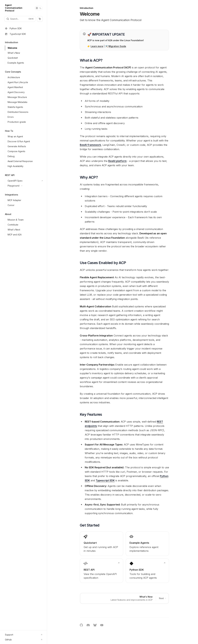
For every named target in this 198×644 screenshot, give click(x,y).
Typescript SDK (105, 480)
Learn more (97, 46)
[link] (101, 544)
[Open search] (20, 19)
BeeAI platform (117, 161)
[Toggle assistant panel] (40, 19)
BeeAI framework (90, 145)
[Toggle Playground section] (25, 186)
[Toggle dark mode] (39, 8)
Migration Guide (117, 46)
